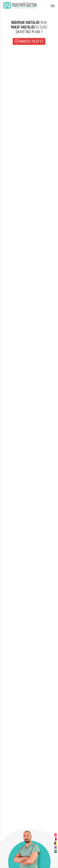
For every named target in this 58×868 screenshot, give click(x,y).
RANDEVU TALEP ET (29, 41)
